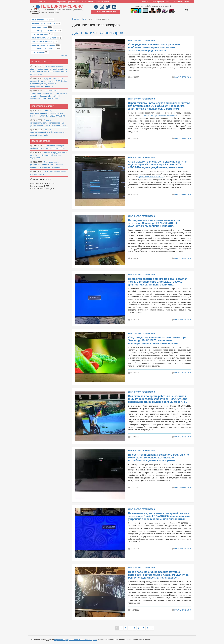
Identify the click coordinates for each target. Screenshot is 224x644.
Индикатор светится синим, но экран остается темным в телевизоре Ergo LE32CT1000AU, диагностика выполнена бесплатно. (158, 282)
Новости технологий (43, 106)
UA (186, 7)
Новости (145, 2)
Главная (76, 19)
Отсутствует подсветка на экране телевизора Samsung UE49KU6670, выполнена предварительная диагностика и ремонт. (157, 340)
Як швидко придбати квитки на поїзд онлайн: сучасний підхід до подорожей (49, 155)
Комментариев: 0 (183, 77)
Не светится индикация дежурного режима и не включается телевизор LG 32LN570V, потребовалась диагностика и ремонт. (158, 458)
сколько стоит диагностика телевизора (159, 115)
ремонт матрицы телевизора (44, 45)
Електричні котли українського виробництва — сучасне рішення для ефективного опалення (47, 165)
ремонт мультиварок (40, 34)
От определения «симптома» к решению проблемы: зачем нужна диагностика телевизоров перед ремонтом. (154, 47)
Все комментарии (181, 2)
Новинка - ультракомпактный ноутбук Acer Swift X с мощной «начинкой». (48, 132)
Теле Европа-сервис (62, 6)
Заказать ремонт (105, 12)
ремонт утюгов (38, 52)
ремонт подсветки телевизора (44, 49)
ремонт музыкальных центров (44, 38)
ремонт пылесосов (40, 27)
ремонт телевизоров (40, 20)
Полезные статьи (41, 141)
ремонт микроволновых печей (44, 31)
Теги (84, 19)
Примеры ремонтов (161, 2)
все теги (65, 55)
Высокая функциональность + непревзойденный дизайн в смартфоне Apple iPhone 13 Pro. (48, 123)
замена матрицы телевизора (44, 23)
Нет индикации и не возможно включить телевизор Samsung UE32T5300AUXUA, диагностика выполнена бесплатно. (154, 223)
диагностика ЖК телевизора (151, 177)
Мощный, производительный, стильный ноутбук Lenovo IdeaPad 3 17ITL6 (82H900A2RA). (48, 113)
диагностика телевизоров (98, 33)
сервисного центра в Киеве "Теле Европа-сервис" (76, 640)
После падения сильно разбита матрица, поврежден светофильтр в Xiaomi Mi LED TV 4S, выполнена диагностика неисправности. (159, 575)
